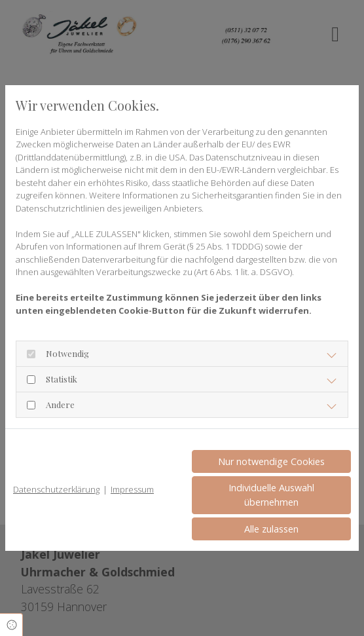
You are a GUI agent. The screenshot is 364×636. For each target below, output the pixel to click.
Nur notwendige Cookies (271, 461)
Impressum (132, 489)
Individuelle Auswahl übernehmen (271, 495)
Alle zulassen (271, 529)
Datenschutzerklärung (56, 489)
